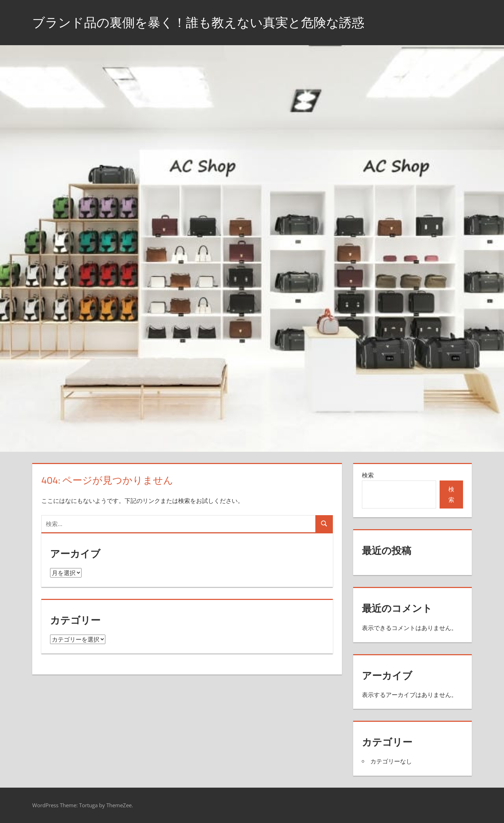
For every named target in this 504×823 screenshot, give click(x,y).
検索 (368, 475)
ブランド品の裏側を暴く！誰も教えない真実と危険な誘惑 (198, 22)
